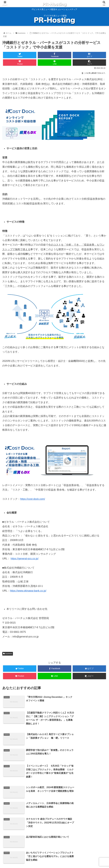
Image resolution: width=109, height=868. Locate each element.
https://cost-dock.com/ (33, 499)
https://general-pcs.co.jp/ (25, 559)
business (8, 654)
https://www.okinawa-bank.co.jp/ (28, 591)
